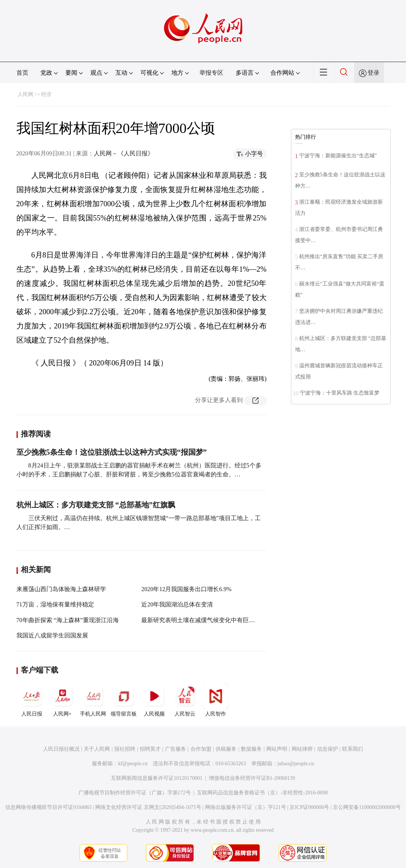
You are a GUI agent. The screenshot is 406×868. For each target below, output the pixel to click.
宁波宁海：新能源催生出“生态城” (338, 156)
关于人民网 (97, 749)
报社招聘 (125, 749)
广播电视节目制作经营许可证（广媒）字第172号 (135, 793)
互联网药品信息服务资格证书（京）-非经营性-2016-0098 (262, 793)
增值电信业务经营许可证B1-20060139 (252, 778)
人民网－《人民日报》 (124, 153)
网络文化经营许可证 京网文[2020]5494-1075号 (148, 807)
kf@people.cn (133, 764)
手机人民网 (93, 700)
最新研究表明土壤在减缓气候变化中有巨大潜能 (204, 620)
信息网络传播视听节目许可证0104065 (48, 807)
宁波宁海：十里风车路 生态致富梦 (340, 393)
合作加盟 (201, 749)
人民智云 (185, 700)
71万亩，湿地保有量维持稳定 (55, 604)
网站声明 (277, 749)
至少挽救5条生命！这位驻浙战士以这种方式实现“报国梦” (112, 452)
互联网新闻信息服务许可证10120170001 (157, 778)
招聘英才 (150, 749)
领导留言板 (124, 700)
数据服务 (251, 749)
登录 (374, 73)
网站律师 (302, 749)
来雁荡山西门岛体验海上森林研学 (61, 589)
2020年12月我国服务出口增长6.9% (186, 589)
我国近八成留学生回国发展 (52, 635)
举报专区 (211, 73)
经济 (46, 94)
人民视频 (154, 700)
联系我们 (353, 749)
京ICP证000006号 (309, 807)
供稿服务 (226, 749)
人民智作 (216, 700)
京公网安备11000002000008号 (367, 807)
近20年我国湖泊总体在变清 (177, 604)
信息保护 (328, 749)
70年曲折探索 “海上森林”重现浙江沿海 (68, 620)
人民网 (25, 94)
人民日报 (32, 700)
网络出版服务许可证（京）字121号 (246, 807)
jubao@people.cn (296, 764)
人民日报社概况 (61, 749)
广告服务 (176, 749)
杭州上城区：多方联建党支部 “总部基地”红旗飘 (96, 505)
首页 (22, 73)
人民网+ (62, 700)
